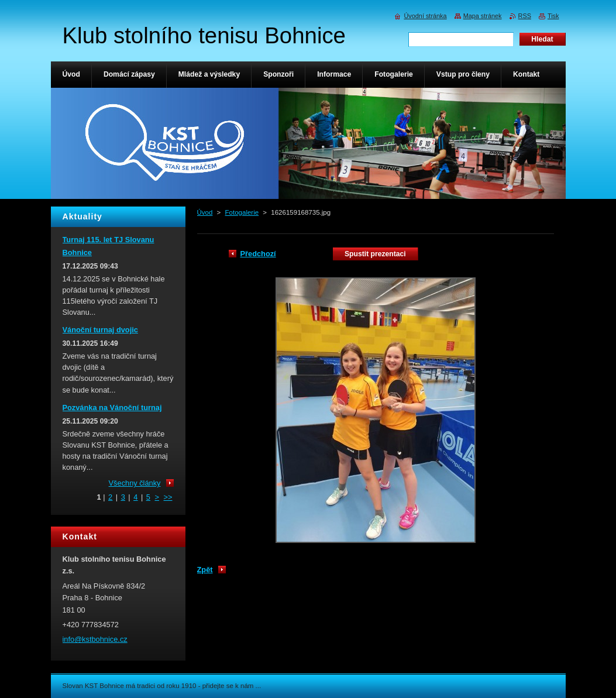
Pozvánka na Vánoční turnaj (112, 408)
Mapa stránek (483, 16)
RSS (525, 16)
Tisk (553, 16)
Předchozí (258, 254)
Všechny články (135, 483)
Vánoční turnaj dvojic (100, 330)
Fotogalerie (242, 212)
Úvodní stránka (425, 16)
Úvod (205, 212)
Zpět (205, 570)
